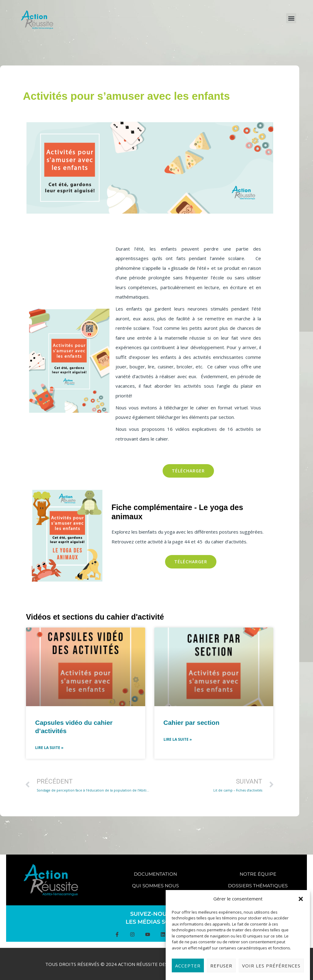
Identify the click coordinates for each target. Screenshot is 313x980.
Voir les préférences (271, 971)
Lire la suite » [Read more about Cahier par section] (178, 739)
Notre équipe (258, 874)
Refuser (221, 971)
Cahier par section (191, 723)
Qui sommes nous (155, 886)
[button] (301, 904)
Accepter (188, 971)
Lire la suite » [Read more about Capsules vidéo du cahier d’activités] (49, 748)
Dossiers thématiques (258, 886)
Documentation (155, 874)
